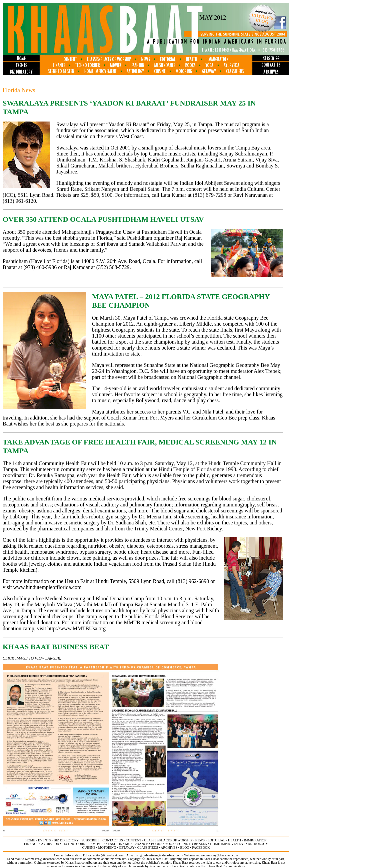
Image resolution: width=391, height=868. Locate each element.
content (133, 840)
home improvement (227, 844)
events (44, 840)
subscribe (90, 840)
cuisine (89, 848)
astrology (258, 844)
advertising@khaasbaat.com (162, 855)
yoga (170, 844)
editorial (216, 840)
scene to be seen (192, 844)
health (234, 840)
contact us (113, 840)
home (30, 840)
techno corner (76, 844)
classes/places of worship (168, 840)
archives (169, 848)
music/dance (137, 844)
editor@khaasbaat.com (108, 855)
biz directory (66, 840)
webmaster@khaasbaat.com (219, 855)
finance (31, 844)
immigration (255, 840)
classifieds (148, 848)
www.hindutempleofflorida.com (47, 587)
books (157, 844)
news (200, 840)
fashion (115, 844)
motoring (107, 848)
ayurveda (50, 844)
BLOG (185, 848)
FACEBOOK (201, 848)
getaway (127, 848)
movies (99, 844)
